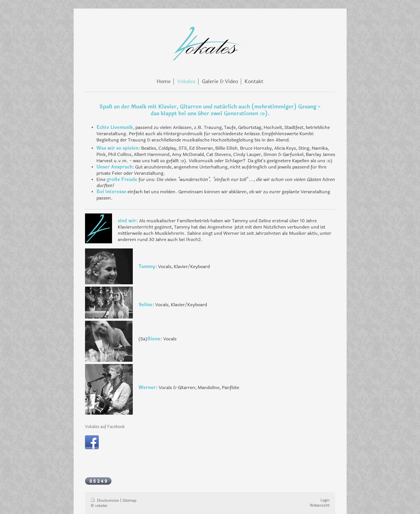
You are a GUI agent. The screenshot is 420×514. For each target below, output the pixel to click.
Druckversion (105, 501)
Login (325, 500)
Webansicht (320, 505)
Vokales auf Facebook (105, 427)
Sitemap (130, 501)
